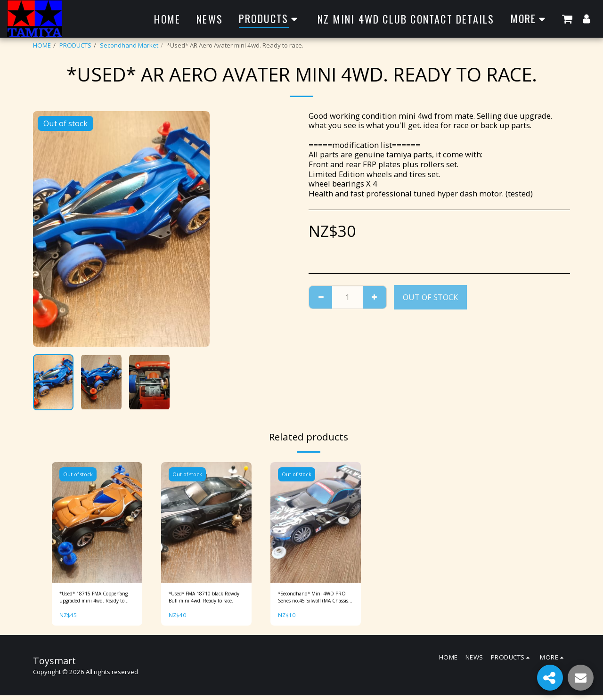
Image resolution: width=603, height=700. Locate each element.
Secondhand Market (129, 45)
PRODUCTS (75, 45)
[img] (97, 522)
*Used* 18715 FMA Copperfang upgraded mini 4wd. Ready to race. (94, 600)
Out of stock (430, 297)
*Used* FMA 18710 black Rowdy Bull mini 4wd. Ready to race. (204, 600)
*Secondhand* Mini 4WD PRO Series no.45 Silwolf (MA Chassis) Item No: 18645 (314, 600)
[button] (567, 19)
